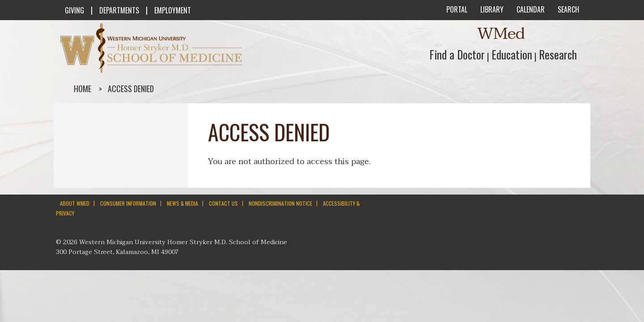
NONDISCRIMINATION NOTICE (280, 203)
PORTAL (456, 9)
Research (558, 54)
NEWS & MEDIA (182, 203)
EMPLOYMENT (173, 10)
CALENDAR (530, 9)
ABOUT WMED (75, 203)
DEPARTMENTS (119, 10)
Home (83, 89)
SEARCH (568, 9)
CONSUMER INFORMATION (128, 203)
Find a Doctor (457, 54)
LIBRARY (491, 9)
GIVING (74, 10)
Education (512, 54)
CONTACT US (223, 203)
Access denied (131, 89)
